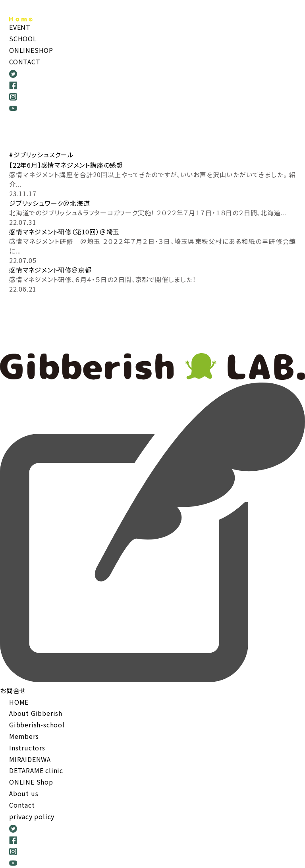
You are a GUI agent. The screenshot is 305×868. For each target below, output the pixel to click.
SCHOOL (23, 39)
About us (24, 793)
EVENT (20, 27)
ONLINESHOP (31, 50)
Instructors (27, 748)
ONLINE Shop (31, 782)
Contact (22, 805)
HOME (19, 702)
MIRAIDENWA (30, 759)
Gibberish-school (37, 725)
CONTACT (25, 62)
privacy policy (32, 816)
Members (24, 736)
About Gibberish (36, 713)
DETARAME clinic (36, 770)
